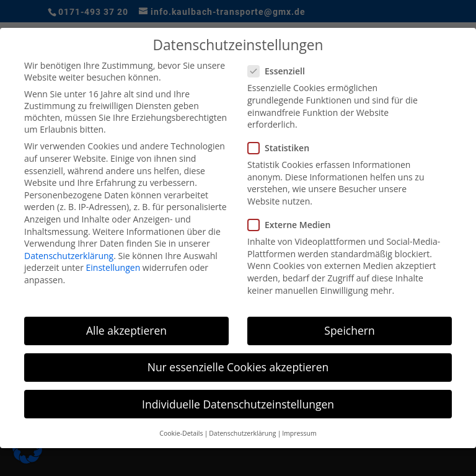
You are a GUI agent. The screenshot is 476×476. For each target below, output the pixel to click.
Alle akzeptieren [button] (126, 330)
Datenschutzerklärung (69, 255)
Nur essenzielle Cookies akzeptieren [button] (238, 367)
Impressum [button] (299, 433)
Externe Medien (294, 224)
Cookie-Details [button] (181, 433)
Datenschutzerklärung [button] (242, 433)
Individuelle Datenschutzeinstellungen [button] (238, 403)
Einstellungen (113, 267)
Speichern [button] (349, 330)
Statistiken (284, 147)
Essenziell (281, 70)
